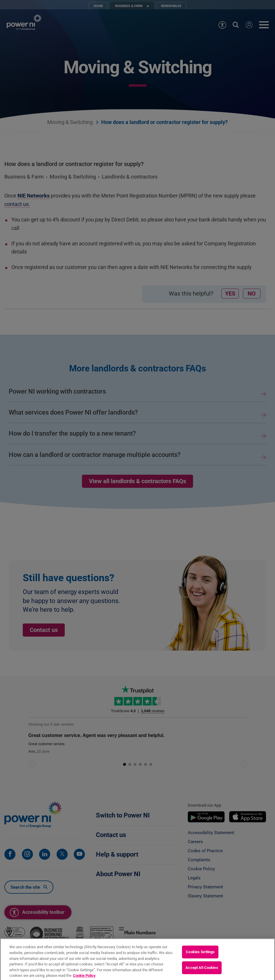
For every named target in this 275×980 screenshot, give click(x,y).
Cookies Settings (200, 960)
